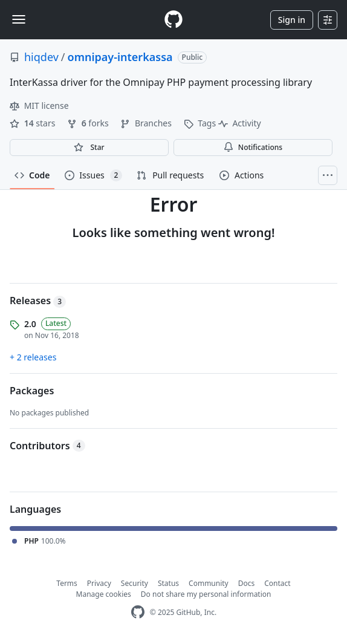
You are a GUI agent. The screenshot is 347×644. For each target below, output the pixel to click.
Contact (277, 583)
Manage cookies (104, 594)
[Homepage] (173, 20)
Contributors (47, 446)
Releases (38, 301)
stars (34, 123)
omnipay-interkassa (120, 57)
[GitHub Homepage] (138, 612)
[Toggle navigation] (19, 19)
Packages (32, 391)
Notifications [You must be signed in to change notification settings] (253, 147)
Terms (67, 583)
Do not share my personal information (206, 594)
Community (209, 583)
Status (168, 583)
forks (89, 123)
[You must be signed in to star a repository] (89, 148)
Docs (247, 583)
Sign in (292, 20)
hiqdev (41, 57)
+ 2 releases (33, 357)
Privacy (99, 583)
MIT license (39, 106)
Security (135, 583)
